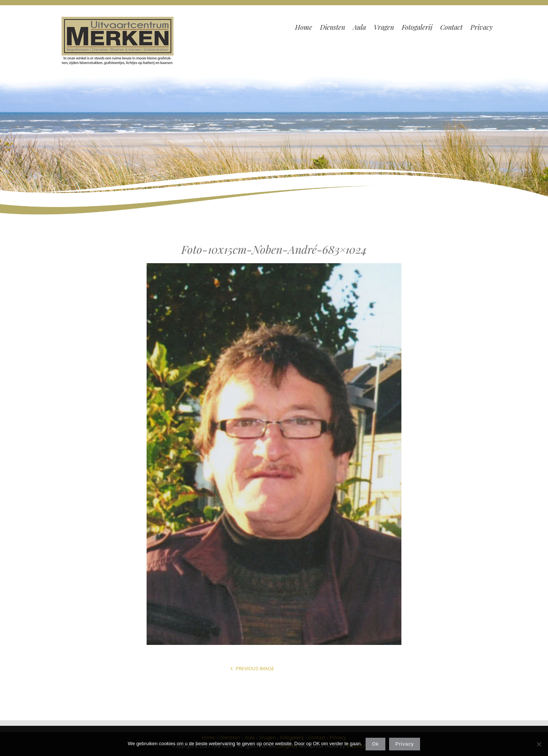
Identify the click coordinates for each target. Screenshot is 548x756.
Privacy (405, 744)
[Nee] (539, 744)
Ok (375, 744)
